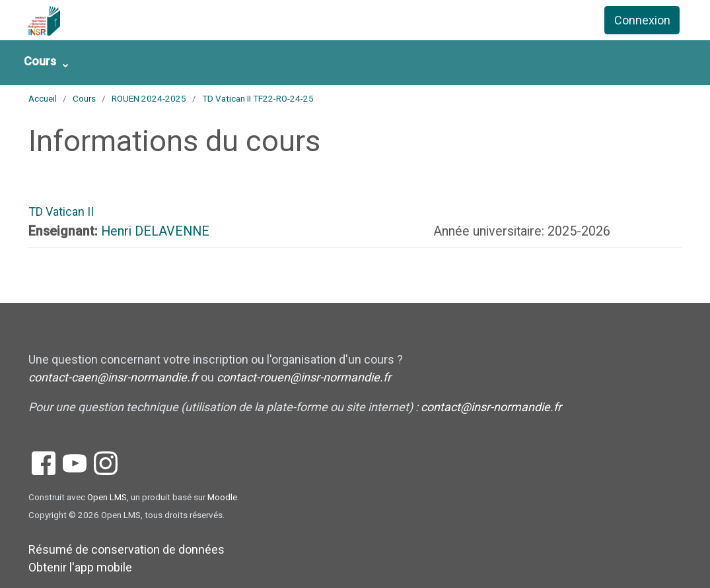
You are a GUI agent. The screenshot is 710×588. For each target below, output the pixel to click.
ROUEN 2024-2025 (149, 98)
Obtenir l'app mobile (80, 567)
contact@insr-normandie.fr (491, 407)
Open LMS (107, 497)
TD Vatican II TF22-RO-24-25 (258, 98)
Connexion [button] (642, 20)
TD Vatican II (61, 212)
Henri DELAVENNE (155, 231)
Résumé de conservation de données (126, 549)
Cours (40, 61)
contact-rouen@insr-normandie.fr (304, 377)
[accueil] (94, 21)
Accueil (43, 98)
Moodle (222, 497)
